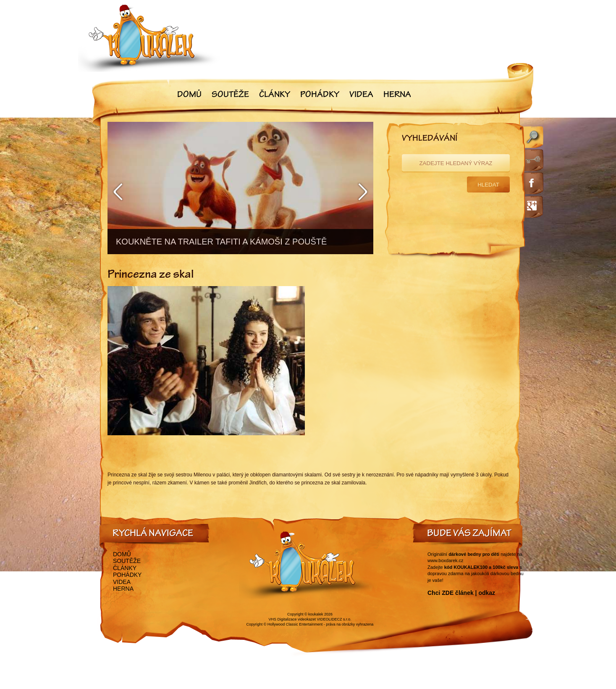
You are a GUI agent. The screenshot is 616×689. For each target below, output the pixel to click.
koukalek (316, 614)
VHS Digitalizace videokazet (292, 619)
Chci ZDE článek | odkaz (461, 593)
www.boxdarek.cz (446, 560)
